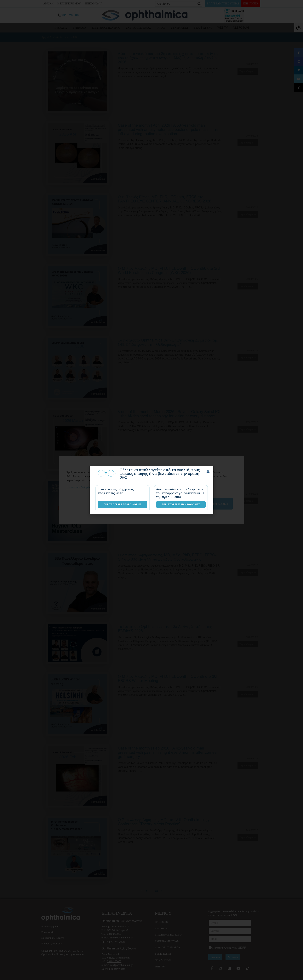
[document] (151, 490)
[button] (208, 471)
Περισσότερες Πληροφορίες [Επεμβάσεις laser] (123, 504)
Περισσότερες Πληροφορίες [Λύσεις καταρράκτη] (181, 504)
